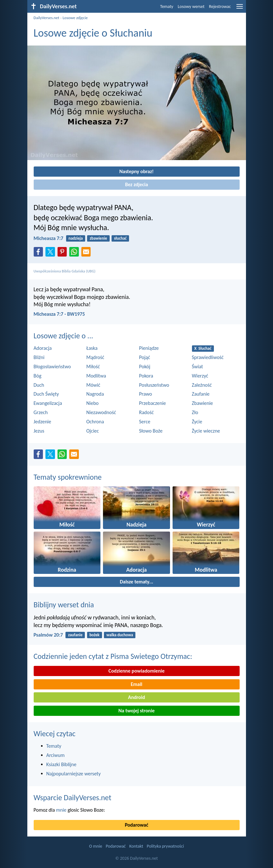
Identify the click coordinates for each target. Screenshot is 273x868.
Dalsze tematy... (136, 582)
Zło (195, 412)
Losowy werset (191, 7)
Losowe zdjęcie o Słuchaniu (93, 33)
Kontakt (136, 846)
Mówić (93, 385)
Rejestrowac (220, 7)
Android (136, 697)
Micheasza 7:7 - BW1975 (59, 314)
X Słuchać (203, 348)
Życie (197, 422)
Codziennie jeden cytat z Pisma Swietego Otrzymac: (113, 656)
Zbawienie (203, 403)
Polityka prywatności (165, 846)
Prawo (146, 394)
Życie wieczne (206, 431)
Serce (145, 422)
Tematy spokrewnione (68, 477)
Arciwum (56, 755)
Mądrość (96, 357)
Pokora (146, 376)
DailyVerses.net (47, 18)
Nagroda (95, 394)
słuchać (120, 238)
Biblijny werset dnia (64, 605)
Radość (147, 412)
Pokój (145, 367)
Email (136, 684)
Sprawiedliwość (208, 357)
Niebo (93, 403)
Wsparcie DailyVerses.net (73, 797)
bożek (94, 635)
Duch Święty (46, 394)
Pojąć (145, 357)
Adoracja (43, 348)
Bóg (38, 376)
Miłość (93, 367)
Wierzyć (200, 376)
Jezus (39, 431)
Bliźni (39, 357)
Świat (198, 367)
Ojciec (93, 431)
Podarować (137, 825)
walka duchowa (120, 635)
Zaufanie (201, 394)
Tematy (167, 7)
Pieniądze (149, 348)
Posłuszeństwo (154, 385)
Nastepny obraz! (136, 171)
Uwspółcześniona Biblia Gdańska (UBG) (65, 271)
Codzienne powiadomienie (136, 671)
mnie (61, 810)
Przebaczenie (153, 403)
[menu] (240, 9)
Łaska (92, 348)
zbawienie (98, 238)
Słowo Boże (151, 431)
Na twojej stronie (136, 711)
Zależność (202, 385)
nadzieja (75, 238)
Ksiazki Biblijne (61, 764)
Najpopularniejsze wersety (74, 774)
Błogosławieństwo (52, 367)
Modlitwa (96, 376)
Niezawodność (101, 412)
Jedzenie (42, 422)
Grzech (41, 412)
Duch (39, 385)
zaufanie (75, 635)
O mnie (96, 846)
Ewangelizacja (48, 403)
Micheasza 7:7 (49, 238)
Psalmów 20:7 (48, 635)
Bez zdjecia (136, 184)
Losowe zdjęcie (75, 18)
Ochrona (95, 422)
